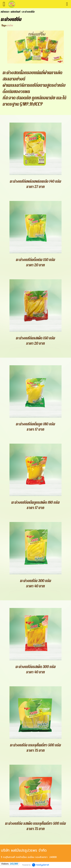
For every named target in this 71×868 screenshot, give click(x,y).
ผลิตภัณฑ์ (16, 12)
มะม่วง (10, 26)
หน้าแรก (5, 12)
